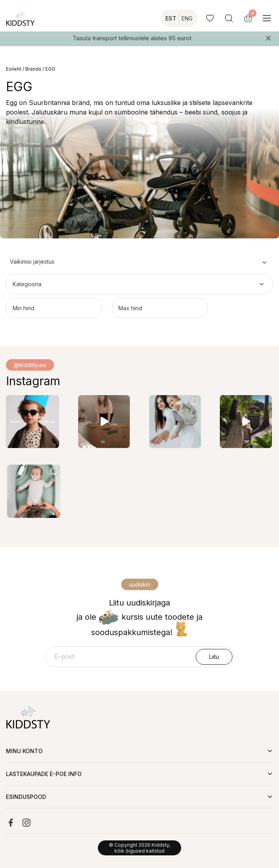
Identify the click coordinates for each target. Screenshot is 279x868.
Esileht (14, 69)
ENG (187, 18)
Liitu (214, 657)
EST (171, 18)
